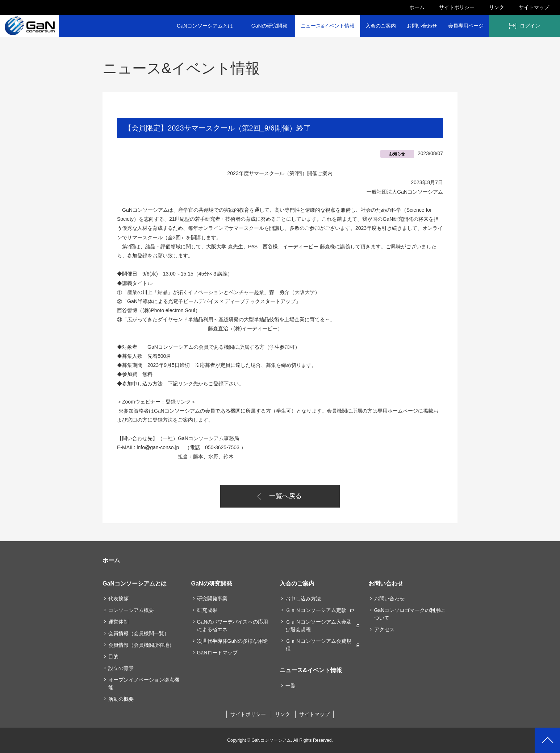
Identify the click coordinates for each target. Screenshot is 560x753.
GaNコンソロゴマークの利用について (410, 614)
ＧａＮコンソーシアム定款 (316, 610)
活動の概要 (121, 699)
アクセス (384, 629)
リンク (497, 7)
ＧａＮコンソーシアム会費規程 (318, 645)
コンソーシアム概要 (131, 610)
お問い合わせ (422, 26)
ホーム (417, 7)
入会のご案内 (381, 26)
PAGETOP (547, 740)
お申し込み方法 (303, 599)
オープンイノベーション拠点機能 (144, 684)
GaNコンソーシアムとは (205, 26)
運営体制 (118, 622)
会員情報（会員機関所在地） (141, 645)
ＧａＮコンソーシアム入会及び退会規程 (318, 626)
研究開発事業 (212, 599)
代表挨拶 (118, 599)
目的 (113, 657)
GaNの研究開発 (269, 26)
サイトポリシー (457, 7)
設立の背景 (121, 668)
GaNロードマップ (218, 653)
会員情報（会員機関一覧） (139, 633)
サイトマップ (534, 7)
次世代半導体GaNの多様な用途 (233, 641)
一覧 (291, 686)
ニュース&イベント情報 (328, 26)
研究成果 (207, 610)
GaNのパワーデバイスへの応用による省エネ (233, 626)
